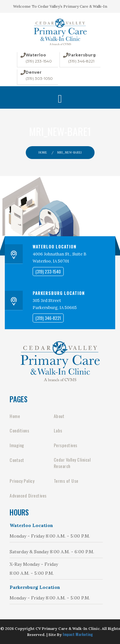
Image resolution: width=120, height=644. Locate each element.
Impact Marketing (78, 634)
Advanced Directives (28, 496)
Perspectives (66, 445)
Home (43, 152)
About (59, 416)
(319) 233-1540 (39, 61)
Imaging (17, 445)
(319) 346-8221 (81, 61)
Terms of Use (66, 481)
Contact (17, 460)
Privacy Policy (22, 481)
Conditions (19, 431)
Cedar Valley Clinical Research (72, 463)
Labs (58, 431)
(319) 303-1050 (39, 78)
